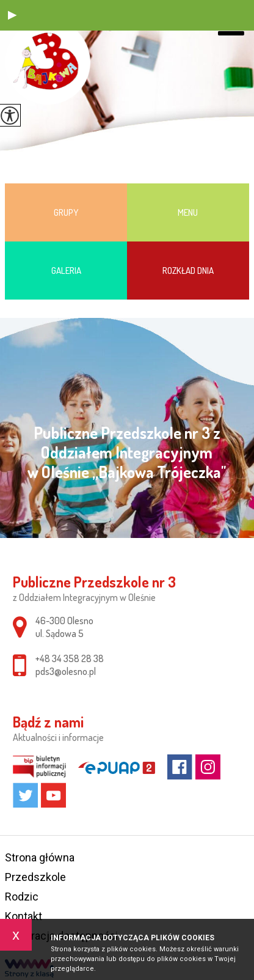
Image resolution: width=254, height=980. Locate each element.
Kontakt (24, 916)
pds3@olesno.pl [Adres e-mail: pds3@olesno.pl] (66, 671)
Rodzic (22, 897)
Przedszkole (35, 877)
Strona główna (40, 857)
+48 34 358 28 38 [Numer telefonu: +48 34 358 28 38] (70, 658)
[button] (12, 15)
